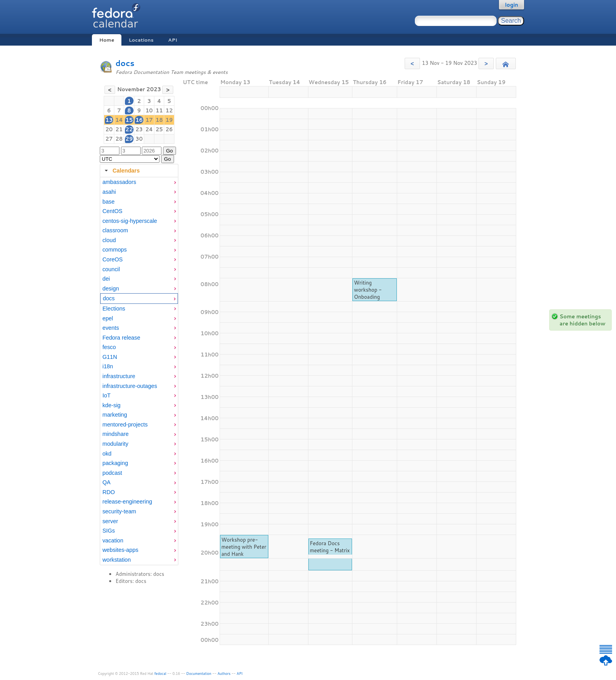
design (111, 289)
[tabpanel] (139, 371)
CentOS (113, 211)
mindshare (116, 434)
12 (169, 110)
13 (109, 120)
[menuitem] (139, 182)
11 (159, 110)
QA (107, 482)
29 (129, 139)
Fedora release (121, 338)
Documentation (199, 674)
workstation (117, 560)
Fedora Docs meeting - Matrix (330, 547)
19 (169, 120)
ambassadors (119, 182)
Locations (141, 40)
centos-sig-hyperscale (130, 221)
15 (129, 120)
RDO (109, 492)
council (111, 269)
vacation (113, 540)
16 (139, 120)
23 (139, 129)
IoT (107, 395)
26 (169, 129)
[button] (412, 63)
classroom (115, 230)
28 (119, 139)
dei (106, 279)
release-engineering (127, 502)
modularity (115, 444)
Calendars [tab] (121, 171)
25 (159, 129)
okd (107, 454)
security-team (119, 511)
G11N (110, 357)
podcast (112, 473)
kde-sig (112, 405)
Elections (114, 309)
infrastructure (119, 376)
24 (149, 129)
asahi (109, 192)
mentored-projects (125, 425)
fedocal (160, 674)
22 (129, 129)
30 (139, 139)
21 (119, 129)
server (110, 521)
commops (115, 250)
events (111, 328)
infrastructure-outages (130, 386)
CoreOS (113, 259)
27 (109, 139)
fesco (109, 347)
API (173, 40)
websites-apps (120, 550)
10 (149, 110)
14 (119, 120)
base (109, 202)
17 (149, 120)
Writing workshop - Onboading (368, 290)
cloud (109, 240)
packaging (115, 463)
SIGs (109, 531)
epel (108, 318)
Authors (224, 674)
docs (125, 63)
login (511, 5)
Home (106, 40)
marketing (115, 415)
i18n (108, 366)
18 (159, 120)
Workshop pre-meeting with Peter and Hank (244, 547)
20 (109, 129)
